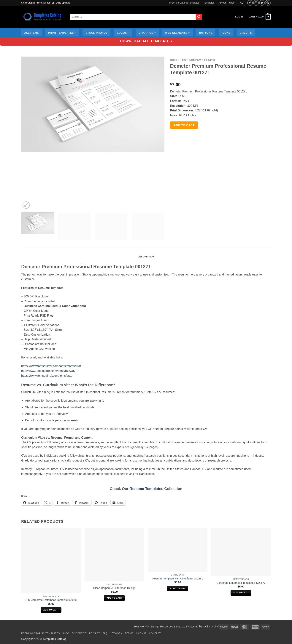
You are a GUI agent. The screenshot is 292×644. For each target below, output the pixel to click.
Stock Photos (96, 33)
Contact (155, 633)
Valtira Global (211, 627)
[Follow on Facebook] (250, 3)
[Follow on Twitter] (262, 3)
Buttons (206, 33)
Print (183, 60)
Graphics (147, 33)
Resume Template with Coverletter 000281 (178, 579)
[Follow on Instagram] (256, 3)
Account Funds (227, 3)
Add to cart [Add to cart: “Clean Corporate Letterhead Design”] (114, 598)
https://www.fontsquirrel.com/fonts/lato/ (47, 376)
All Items (31, 33)
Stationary (195, 60)
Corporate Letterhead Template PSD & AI (241, 583)
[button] (260, 17)
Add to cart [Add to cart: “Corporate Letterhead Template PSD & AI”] (241, 593)
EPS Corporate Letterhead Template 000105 (51, 600)
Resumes (210, 60)
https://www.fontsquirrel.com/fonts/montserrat (51, 366)
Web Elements (177, 33)
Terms (129, 633)
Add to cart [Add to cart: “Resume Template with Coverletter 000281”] (178, 588)
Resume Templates (146, 489)
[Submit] (199, 17)
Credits (246, 33)
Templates (209, 3)
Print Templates (62, 33)
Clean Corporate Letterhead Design (114, 588)
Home (173, 60)
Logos (123, 33)
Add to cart (184, 125)
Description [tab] (146, 257)
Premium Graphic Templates (184, 3)
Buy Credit (79, 633)
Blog (66, 633)
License (141, 633)
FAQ (241, 3)
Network (116, 633)
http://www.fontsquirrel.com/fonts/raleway (48, 371)
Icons (226, 33)
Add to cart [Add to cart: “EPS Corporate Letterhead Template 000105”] (51, 610)
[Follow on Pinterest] (268, 3)
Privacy (95, 633)
